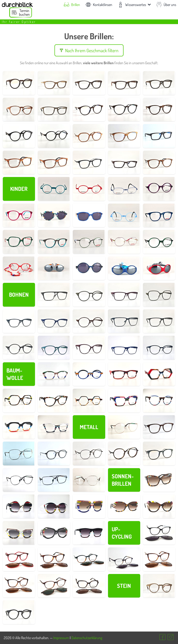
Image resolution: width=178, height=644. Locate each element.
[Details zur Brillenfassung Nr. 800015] (54, 215)
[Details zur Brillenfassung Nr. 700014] (54, 401)
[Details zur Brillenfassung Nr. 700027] (159, 506)
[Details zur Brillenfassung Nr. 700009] (124, 401)
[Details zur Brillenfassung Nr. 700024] (89, 533)
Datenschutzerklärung (87, 638)
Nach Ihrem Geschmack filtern (89, 50)
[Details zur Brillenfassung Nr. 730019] (19, 110)
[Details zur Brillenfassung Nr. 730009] (89, 83)
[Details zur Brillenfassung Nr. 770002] (89, 189)
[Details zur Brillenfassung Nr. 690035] (124, 321)
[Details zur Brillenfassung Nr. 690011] (124, 348)
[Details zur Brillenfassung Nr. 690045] (89, 295)
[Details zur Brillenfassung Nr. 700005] (19, 427)
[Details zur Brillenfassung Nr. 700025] (54, 533)
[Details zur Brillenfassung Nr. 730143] (89, 136)
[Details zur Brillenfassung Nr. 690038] (89, 321)
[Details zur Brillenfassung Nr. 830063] (124, 453)
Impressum (61, 638)
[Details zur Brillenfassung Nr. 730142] (54, 453)
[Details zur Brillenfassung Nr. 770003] (124, 189)
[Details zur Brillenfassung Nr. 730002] (19, 612)
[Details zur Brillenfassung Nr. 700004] (54, 427)
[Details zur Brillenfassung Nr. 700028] (124, 506)
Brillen (72, 5)
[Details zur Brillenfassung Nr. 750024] (124, 559)
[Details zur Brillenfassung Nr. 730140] (159, 163)
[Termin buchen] (21, 12)
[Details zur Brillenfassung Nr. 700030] (89, 506)
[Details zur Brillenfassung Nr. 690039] (54, 321)
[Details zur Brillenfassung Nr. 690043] (159, 295)
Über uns (166, 5)
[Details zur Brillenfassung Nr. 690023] (54, 348)
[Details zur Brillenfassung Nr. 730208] (54, 480)
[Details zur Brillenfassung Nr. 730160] (89, 480)
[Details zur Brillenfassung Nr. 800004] (54, 242)
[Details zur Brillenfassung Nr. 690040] (19, 321)
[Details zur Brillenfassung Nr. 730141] (159, 427)
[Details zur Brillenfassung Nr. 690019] (159, 348)
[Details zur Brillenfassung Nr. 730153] (159, 110)
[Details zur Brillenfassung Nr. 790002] (54, 268)
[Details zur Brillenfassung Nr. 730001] (159, 586)
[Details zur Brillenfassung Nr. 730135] (159, 136)
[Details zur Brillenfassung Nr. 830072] (89, 453)
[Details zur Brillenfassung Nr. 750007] (54, 559)
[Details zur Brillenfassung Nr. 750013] (159, 533)
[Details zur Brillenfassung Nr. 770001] (54, 189)
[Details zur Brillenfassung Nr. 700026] (19, 533)
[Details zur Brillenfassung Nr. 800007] (19, 242)
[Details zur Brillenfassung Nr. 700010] (89, 401)
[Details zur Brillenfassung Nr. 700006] (159, 401)
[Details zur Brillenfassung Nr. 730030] (19, 163)
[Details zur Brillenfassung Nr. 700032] (19, 506)
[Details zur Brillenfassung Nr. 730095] (124, 427)
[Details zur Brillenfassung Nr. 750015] (159, 559)
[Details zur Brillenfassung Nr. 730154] (54, 163)
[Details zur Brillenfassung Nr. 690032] (159, 321)
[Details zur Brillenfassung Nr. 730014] (124, 163)
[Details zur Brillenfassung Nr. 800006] (19, 215)
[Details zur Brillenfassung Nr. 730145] (89, 163)
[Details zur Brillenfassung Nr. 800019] (19, 268)
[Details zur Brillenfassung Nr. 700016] (159, 374)
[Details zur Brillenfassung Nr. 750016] (19, 586)
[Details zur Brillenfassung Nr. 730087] (19, 480)
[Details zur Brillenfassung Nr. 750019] (54, 586)
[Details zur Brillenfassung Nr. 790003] (124, 268)
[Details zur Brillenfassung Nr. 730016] (124, 83)
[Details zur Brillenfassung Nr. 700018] (124, 374)
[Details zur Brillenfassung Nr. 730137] (89, 110)
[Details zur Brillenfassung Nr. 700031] (54, 506)
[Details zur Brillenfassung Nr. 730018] (159, 83)
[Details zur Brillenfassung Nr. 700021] (89, 374)
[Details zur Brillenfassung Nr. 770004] (124, 215)
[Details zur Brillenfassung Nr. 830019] (124, 110)
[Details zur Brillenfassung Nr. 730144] (159, 453)
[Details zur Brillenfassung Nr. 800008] (159, 242)
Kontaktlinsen (99, 5)
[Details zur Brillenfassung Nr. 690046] (54, 295)
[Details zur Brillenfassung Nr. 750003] (89, 586)
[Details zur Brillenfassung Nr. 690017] (89, 348)
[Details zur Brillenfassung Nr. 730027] (19, 136)
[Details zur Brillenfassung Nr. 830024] (54, 136)
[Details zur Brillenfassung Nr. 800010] (124, 242)
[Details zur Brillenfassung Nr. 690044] (124, 295)
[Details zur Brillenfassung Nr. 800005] (159, 215)
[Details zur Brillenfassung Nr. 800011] (89, 242)
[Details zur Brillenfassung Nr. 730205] (19, 453)
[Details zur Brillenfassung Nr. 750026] (89, 559)
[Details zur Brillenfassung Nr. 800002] (159, 189)
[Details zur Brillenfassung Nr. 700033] (159, 480)
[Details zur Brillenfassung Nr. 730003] (19, 83)
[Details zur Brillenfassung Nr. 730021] (54, 110)
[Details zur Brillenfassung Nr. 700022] (54, 374)
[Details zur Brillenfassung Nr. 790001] (159, 268)
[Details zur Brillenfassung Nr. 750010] (19, 559)
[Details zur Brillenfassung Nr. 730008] (54, 83)
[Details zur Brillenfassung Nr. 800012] (89, 268)
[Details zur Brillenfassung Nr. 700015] (19, 401)
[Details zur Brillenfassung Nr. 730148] (124, 136)
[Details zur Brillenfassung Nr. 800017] (89, 215)
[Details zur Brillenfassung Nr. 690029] (19, 348)
